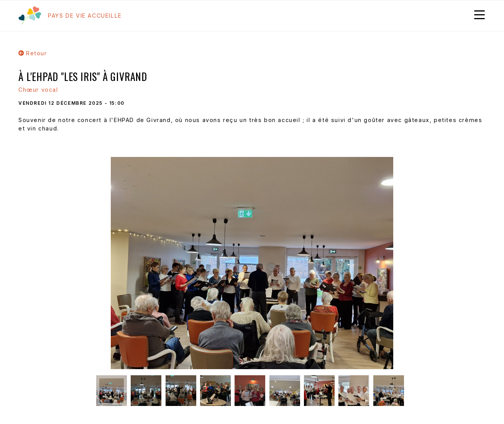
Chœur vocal (38, 90)
